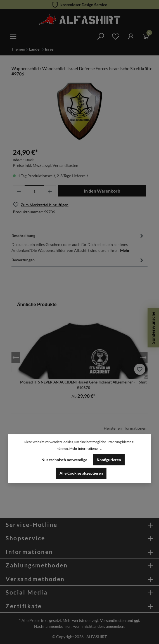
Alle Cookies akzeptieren (81, 473)
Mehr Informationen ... (86, 448)
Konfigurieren (109, 460)
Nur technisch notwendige (64, 460)
